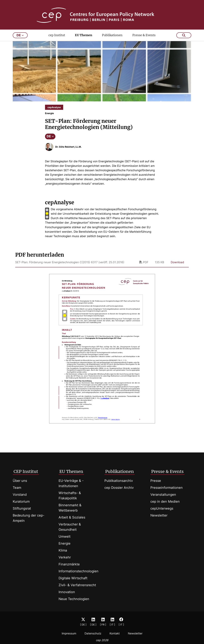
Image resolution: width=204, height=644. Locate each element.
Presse (156, 481)
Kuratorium (21, 501)
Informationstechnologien (79, 571)
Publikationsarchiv (119, 481)
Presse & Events (144, 37)
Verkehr (65, 557)
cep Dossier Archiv (119, 488)
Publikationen (112, 37)
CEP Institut (26, 471)
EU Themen (84, 37)
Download (177, 265)
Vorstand (20, 495)
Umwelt (65, 537)
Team (17, 488)
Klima (63, 550)
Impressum (69, 634)
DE (50, 139)
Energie (65, 543)
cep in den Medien (165, 501)
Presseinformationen (167, 488)
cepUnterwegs (162, 508)
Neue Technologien (74, 599)
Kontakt (115, 634)
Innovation (67, 592)
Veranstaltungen (163, 495)
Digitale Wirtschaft (73, 578)
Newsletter (159, 515)
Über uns (20, 481)
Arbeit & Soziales (72, 517)
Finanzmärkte (69, 564)
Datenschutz (93, 634)
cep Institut (57, 37)
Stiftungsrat (22, 508)
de (20, 38)
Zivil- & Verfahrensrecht (77, 585)
